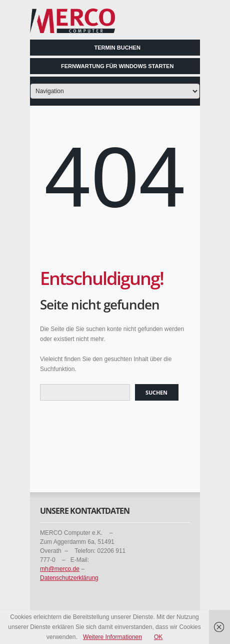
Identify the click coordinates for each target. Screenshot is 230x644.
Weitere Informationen (112, 637)
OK (158, 637)
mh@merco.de (60, 569)
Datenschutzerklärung (69, 578)
